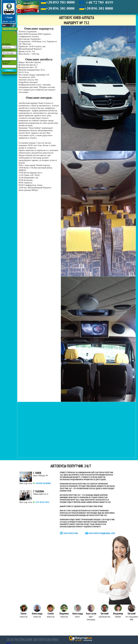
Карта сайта (9, 643)
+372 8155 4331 (41, 502)
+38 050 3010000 (42, 483)
